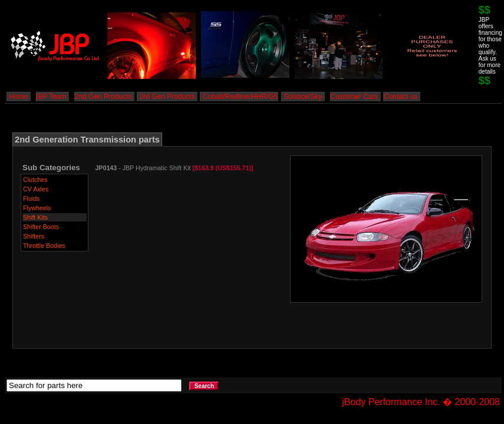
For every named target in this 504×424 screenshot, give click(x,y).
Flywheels (37, 208)
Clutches (35, 180)
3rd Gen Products (167, 97)
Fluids (31, 198)
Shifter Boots (41, 227)
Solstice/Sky (303, 97)
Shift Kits (35, 217)
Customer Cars (355, 97)
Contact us (402, 97)
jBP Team (52, 97)
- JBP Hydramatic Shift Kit (174, 168)
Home (19, 97)
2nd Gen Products (104, 97)
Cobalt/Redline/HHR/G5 (239, 97)
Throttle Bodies (44, 246)
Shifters (34, 236)
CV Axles (36, 189)
